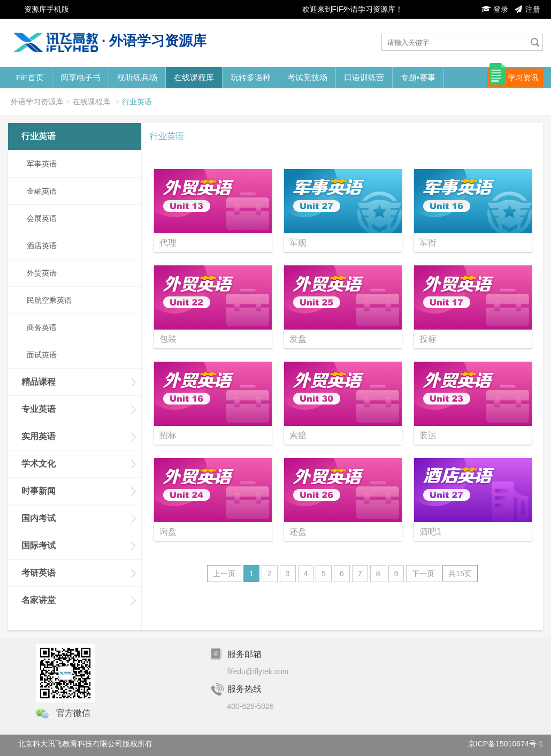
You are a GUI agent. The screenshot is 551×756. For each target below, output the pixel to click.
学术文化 (39, 464)
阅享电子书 (81, 77)
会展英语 (42, 218)
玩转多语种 (251, 77)
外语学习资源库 (37, 102)
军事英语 (42, 164)
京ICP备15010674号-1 (506, 744)
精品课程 (39, 382)
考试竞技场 (307, 77)
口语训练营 (364, 77)
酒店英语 (42, 246)
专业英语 (39, 409)
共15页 (460, 574)
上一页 (224, 574)
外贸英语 (42, 273)
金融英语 (42, 191)
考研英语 (39, 573)
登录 (495, 9)
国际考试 (39, 545)
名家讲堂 (39, 600)
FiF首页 (30, 77)
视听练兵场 (137, 77)
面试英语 (42, 355)
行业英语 (137, 102)
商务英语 (42, 327)
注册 (527, 9)
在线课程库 (194, 77)
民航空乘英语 (49, 300)
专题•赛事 (418, 77)
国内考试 (39, 518)
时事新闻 (39, 491)
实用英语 (39, 436)
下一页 (423, 574)
